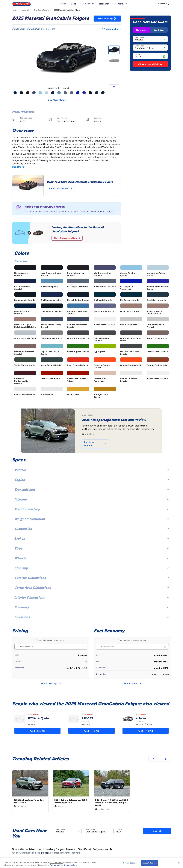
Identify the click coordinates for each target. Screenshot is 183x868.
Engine (92, 480)
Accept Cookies (150, 863)
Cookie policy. (70, 865)
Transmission (92, 490)
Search (157, 831)
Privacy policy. (56, 865)
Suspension (92, 529)
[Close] (179, 863)
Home (14, 10)
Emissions (92, 617)
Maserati (25, 10)
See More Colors (59, 100)
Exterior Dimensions (92, 578)
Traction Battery (92, 509)
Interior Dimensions (92, 597)
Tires (92, 548)
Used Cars (159, 30)
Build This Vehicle (61, 188)
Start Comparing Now (67, 238)
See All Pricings (51, 683)
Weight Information (92, 519)
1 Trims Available (112, 29)
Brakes (92, 539)
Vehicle (92, 470)
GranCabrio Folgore (41, 10)
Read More (18, 167)
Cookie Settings (130, 863)
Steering (92, 568)
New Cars (141, 30)
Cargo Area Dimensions (92, 588)
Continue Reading (95, 444)
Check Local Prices (150, 64)
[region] (91, 863)
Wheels (92, 558)
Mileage (92, 499)
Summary (92, 607)
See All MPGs (132, 683)
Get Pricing (107, 19)
